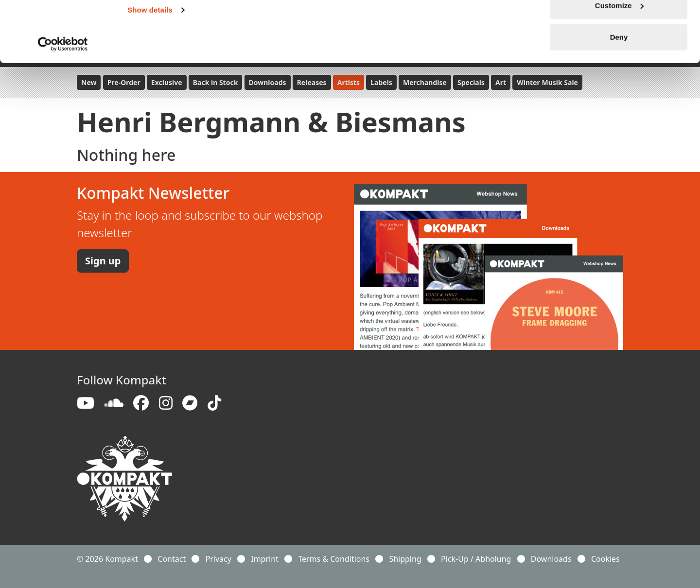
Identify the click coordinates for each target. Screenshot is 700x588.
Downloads (551, 559)
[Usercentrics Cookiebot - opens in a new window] (63, 96)
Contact (172, 559)
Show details (150, 62)
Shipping (405, 559)
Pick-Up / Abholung (476, 559)
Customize (619, 58)
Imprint (265, 559)
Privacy (219, 559)
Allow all (619, 26)
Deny (619, 89)
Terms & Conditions (334, 559)
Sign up (103, 261)
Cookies (605, 559)
